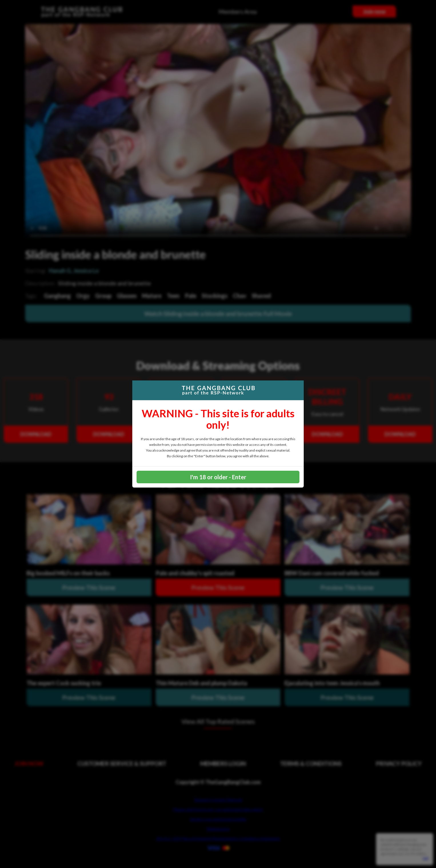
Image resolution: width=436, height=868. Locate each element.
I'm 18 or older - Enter (218, 477)
